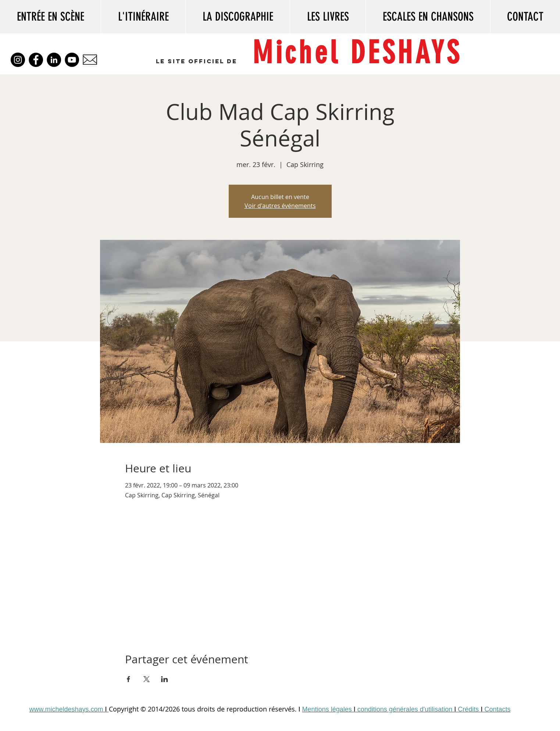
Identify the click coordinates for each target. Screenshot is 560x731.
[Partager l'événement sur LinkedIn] (165, 679)
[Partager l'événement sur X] (147, 679)
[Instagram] (18, 60)
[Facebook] (36, 60)
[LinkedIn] (54, 60)
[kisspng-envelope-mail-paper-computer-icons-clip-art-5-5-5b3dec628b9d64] (90, 60)
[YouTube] (72, 60)
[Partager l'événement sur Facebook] (129, 679)
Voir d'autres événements (280, 206)
